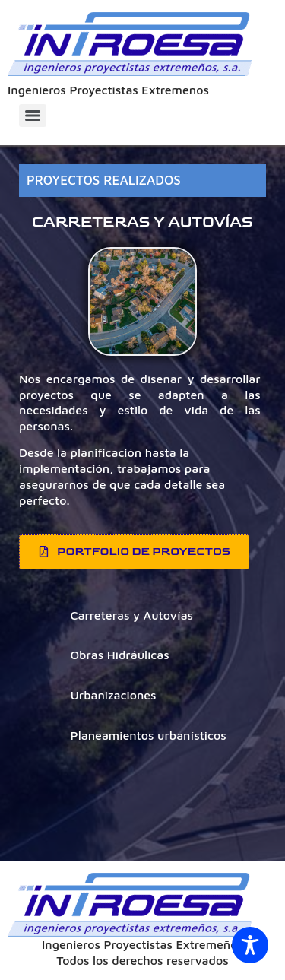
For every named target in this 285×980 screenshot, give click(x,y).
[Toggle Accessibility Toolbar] (250, 945)
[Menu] (33, 116)
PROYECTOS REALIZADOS (104, 180)
